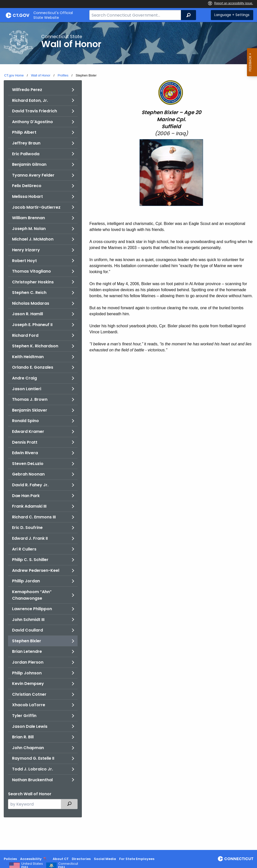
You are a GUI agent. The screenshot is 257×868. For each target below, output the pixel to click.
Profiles (63, 75)
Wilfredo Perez (27, 90)
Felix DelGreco (27, 186)
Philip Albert (24, 132)
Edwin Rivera (25, 453)
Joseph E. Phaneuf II (32, 325)
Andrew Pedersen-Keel (36, 570)
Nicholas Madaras (31, 303)
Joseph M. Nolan (29, 229)
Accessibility (31, 859)
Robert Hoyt (24, 261)
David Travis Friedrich (35, 111)
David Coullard (27, 630)
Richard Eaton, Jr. (30, 100)
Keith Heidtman (28, 357)
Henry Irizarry (26, 250)
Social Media (105, 859)
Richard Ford (25, 335)
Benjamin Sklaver (30, 410)
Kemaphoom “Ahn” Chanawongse (32, 595)
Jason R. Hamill (27, 314)
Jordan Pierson (28, 662)
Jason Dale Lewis (30, 726)
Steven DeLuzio (28, 464)
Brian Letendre (27, 651)
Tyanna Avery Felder (33, 175)
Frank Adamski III (29, 506)
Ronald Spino (25, 421)
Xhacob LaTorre (29, 705)
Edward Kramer (28, 431)
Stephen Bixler (27, 641)
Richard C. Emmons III (34, 517)
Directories (81, 859)
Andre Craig (24, 378)
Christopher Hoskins (33, 282)
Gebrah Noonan (28, 474)
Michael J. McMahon (33, 239)
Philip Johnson (27, 673)
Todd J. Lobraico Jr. (33, 769)
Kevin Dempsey (28, 684)
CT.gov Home (14, 75)
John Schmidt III (28, 620)
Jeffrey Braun (26, 143)
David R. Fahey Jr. (30, 485)
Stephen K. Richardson (35, 346)
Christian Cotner (29, 694)
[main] (128, 436)
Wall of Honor (41, 75)
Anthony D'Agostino (33, 122)
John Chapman (28, 748)
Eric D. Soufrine (27, 528)
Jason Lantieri (27, 389)
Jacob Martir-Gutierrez (36, 207)
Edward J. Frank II (30, 538)
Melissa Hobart (27, 196)
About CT (61, 859)
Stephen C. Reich (29, 293)
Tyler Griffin (24, 716)
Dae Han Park (26, 496)
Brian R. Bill (23, 737)
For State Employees (137, 859)
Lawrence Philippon (32, 609)
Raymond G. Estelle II (33, 758)
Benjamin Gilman (29, 164)
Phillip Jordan (26, 581)
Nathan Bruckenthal (32, 780)
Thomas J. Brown (30, 399)
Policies (10, 859)
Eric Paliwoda (26, 154)
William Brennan (28, 218)
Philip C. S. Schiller (30, 560)
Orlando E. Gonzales (33, 367)
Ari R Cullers (24, 549)
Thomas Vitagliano (31, 271)
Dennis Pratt (25, 442)
